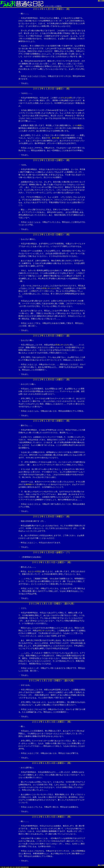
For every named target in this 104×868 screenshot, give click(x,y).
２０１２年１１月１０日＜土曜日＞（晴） (52, 562)
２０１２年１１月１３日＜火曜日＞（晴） (52, 722)
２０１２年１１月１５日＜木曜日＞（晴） (52, 817)
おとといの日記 (34, 571)
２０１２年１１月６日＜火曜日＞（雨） (52, 380)
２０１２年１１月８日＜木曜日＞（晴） (52, 517)
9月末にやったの (48, 288)
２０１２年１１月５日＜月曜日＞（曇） (52, 336)
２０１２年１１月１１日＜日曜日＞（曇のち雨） (52, 604)
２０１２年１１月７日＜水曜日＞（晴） (52, 421)
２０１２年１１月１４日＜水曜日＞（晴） (52, 763)
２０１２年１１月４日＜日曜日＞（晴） (52, 235)
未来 (103, 1)
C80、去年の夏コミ (55, 138)
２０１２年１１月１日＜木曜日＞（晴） (52, 9)
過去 (99, 1)
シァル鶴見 (77, 125)
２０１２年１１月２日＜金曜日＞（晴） (52, 89)
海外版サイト (31, 484)
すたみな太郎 (66, 98)
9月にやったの (44, 631)
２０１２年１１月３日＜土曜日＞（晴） (52, 160)
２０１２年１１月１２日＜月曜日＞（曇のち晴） (52, 681)
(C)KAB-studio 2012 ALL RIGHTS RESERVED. (15, 867)
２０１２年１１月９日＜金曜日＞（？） (52, 552)
